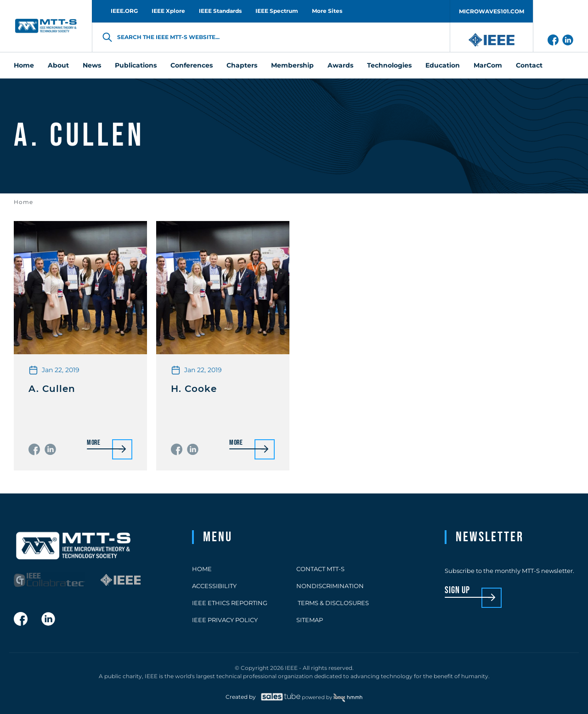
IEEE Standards (220, 11)
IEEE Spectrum (277, 11)
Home (23, 202)
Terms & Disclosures (333, 603)
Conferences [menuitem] (192, 65)
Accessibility (214, 586)
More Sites (327, 11)
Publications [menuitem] (136, 65)
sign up (457, 591)
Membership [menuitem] (292, 65)
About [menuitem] (58, 65)
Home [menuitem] (24, 65)
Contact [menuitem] (529, 65)
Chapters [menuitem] (242, 65)
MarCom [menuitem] (488, 65)
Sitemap (310, 620)
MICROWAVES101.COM (492, 11)
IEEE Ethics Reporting (230, 603)
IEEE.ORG (124, 11)
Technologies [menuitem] (389, 65)
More (94, 443)
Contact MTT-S (320, 569)
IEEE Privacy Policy (225, 620)
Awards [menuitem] (340, 65)
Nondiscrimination (330, 586)
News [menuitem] (92, 65)
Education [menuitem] (443, 65)
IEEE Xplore (168, 11)
